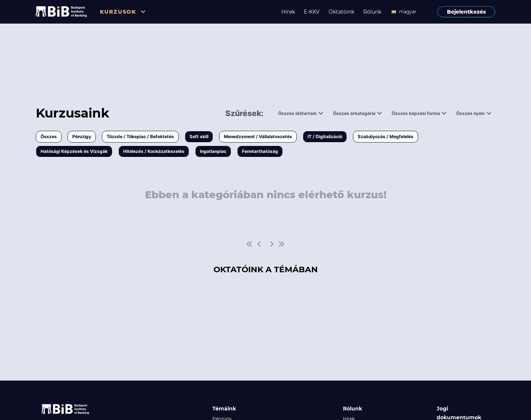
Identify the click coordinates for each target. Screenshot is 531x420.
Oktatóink (341, 12)
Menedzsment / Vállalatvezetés (258, 136)
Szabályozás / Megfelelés (386, 136)
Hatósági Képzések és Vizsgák (74, 151)
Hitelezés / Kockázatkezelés (154, 151)
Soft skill (199, 136)
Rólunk (372, 12)
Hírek (288, 12)
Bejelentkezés (466, 12)
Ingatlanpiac (213, 151)
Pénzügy (82, 136)
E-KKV (312, 12)
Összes (49, 136)
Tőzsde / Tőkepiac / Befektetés (140, 136)
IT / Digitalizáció (325, 136)
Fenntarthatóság (260, 151)
